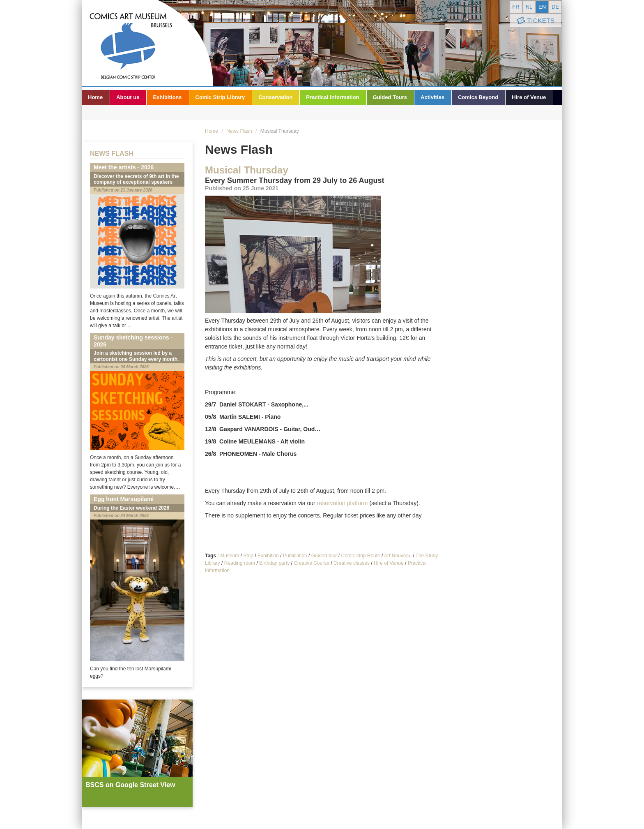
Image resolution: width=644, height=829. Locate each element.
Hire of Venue (529, 97)
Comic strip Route (360, 556)
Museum (230, 556)
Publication (295, 556)
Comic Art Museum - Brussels (147, 43)
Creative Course (312, 563)
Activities (432, 97)
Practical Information (332, 97)
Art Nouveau (398, 556)
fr (516, 7)
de (555, 7)
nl (529, 7)
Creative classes (352, 563)
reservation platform (343, 503)
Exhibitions (167, 97)
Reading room (240, 563)
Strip (248, 556)
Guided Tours (390, 97)
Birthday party (274, 563)
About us (128, 97)
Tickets (535, 21)
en (542, 7)
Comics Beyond (478, 97)
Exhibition (268, 556)
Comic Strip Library (220, 97)
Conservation (275, 97)
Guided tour (324, 556)
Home (95, 97)
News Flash (239, 131)
